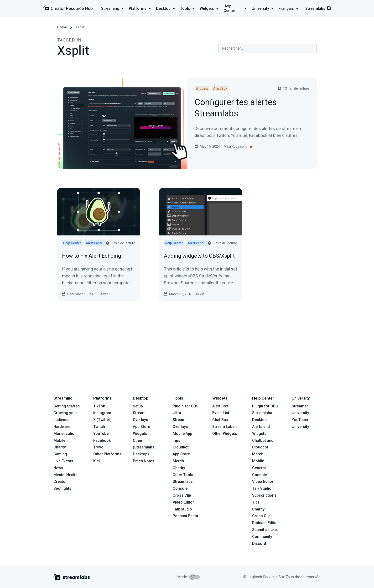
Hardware (62, 427)
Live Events (63, 461)
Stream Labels (225, 427)
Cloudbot (181, 447)
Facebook (102, 440)
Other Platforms (107, 454)
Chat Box (220, 420)
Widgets (140, 434)
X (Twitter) (102, 420)
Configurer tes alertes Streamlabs (236, 108)
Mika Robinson (235, 146)
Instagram (102, 413)
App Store (141, 427)
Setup (138, 406)
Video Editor (183, 502)
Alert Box (220, 406)
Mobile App (182, 434)
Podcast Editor (186, 516)
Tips (177, 440)
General (259, 468)
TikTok (99, 406)
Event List (221, 413)
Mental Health (65, 475)
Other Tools (183, 475)
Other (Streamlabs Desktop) (144, 447)
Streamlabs (318, 8)
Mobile (59, 440)
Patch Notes (144, 461)
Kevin (104, 294)
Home (62, 27)
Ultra (177, 413)
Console (260, 475)
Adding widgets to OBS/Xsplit (199, 256)
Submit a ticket (265, 530)
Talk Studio (182, 509)
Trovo (98, 447)
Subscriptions (264, 495)
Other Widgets (225, 434)
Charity (60, 447)
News (58, 468)
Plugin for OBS (186, 406)
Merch (178, 461)
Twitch (99, 427)
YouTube (101, 434)
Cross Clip (182, 495)
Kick (97, 461)
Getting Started (67, 406)
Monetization (65, 434)
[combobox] (268, 48)
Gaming (60, 454)
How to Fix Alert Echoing (92, 256)
